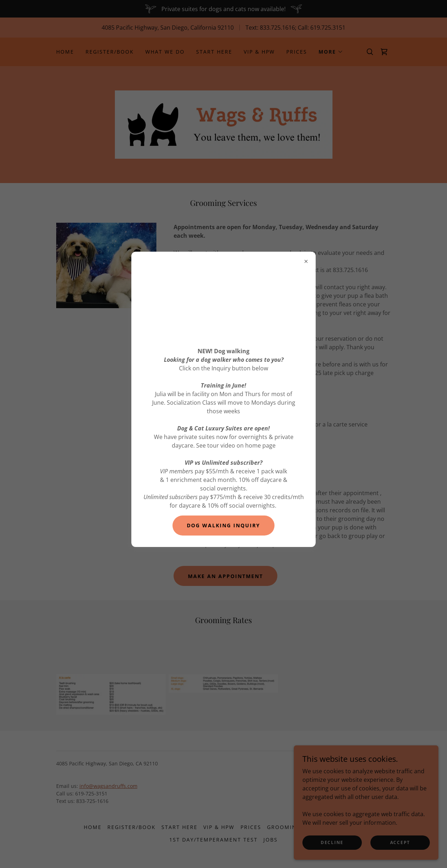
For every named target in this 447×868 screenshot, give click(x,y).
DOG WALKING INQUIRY (223, 525)
